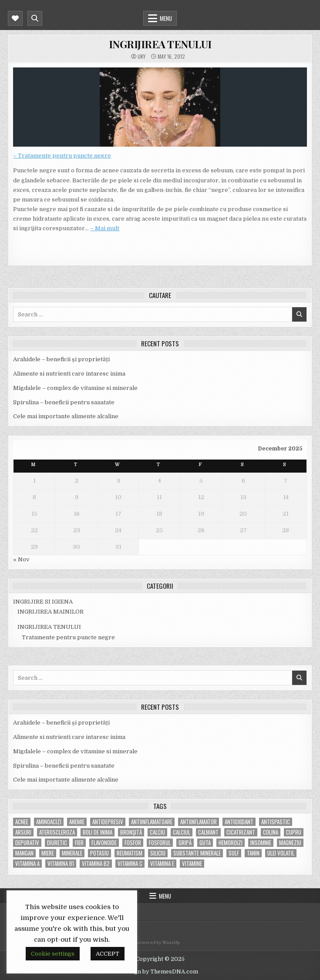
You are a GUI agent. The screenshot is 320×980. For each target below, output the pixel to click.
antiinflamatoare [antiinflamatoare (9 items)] (152, 822)
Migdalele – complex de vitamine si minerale (75, 388)
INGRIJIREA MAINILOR (51, 612)
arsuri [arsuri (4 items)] (23, 832)
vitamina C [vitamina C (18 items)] (130, 864)
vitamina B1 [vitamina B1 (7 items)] (61, 864)
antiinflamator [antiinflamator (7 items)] (199, 822)
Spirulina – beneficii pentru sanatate (64, 402)
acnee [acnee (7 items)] (22, 822)
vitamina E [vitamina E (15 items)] (162, 864)
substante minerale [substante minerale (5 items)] (197, 853)
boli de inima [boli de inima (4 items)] (98, 832)
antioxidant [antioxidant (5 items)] (239, 822)
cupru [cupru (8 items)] (294, 832)
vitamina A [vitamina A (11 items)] (27, 864)
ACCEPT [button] (108, 954)
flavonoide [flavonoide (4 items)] (104, 843)
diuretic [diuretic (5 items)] (57, 843)
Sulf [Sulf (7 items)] (234, 853)
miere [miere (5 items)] (48, 853)
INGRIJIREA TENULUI (160, 44)
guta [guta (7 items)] (205, 843)
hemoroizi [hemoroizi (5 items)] (231, 843)
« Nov (21, 559)
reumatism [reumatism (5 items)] (130, 853)
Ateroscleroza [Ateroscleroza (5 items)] (57, 832)
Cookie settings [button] (53, 954)
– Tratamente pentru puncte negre (62, 156)
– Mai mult (105, 228)
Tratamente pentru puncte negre (68, 637)
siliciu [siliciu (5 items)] (158, 853)
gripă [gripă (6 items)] (185, 843)
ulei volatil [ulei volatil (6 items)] (281, 853)
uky (141, 57)
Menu (166, 18)
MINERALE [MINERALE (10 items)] (72, 853)
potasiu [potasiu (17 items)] (99, 853)
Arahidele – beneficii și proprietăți (61, 359)
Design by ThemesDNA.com (160, 972)
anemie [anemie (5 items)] (77, 822)
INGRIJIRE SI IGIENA (43, 602)
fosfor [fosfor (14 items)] (133, 843)
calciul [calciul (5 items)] (182, 832)
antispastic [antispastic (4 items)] (276, 822)
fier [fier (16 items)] (79, 843)
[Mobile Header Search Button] (35, 18)
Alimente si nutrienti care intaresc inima (69, 374)
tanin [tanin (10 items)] (253, 853)
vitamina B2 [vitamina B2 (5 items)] (96, 864)
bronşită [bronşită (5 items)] (131, 832)
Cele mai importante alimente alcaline (66, 416)
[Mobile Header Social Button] (15, 18)
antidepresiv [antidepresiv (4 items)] (108, 822)
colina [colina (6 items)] (271, 832)
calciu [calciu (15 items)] (157, 832)
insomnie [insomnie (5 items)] (261, 843)
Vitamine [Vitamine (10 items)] (192, 864)
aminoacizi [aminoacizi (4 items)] (49, 822)
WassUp (171, 943)
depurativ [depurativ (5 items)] (27, 843)
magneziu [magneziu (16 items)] (290, 843)
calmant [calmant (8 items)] (208, 832)
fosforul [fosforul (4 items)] (160, 843)
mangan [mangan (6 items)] (24, 853)
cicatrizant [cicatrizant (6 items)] (241, 832)
